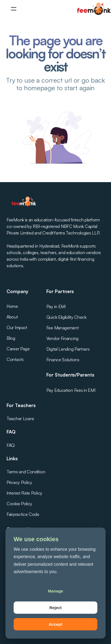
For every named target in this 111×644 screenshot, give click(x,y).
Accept (55, 624)
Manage (56, 591)
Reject (55, 608)
